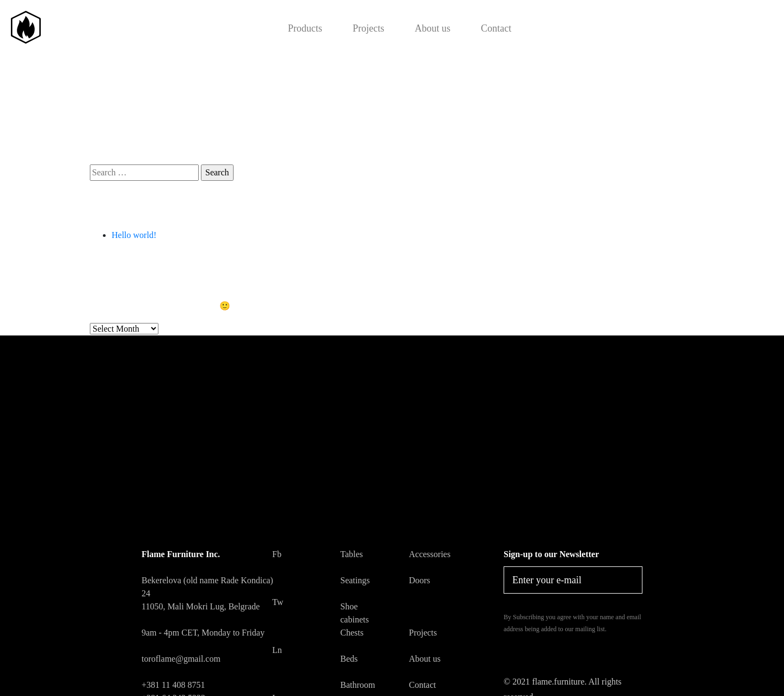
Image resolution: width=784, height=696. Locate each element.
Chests (352, 633)
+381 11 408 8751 (173, 685)
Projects (369, 28)
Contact (496, 28)
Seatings (355, 580)
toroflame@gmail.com (181, 659)
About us (433, 28)
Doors (419, 580)
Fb (276, 554)
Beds (349, 659)
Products (305, 28)
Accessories (430, 554)
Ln (276, 650)
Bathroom (358, 685)
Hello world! (134, 235)
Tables (352, 554)
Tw (276, 602)
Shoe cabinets (354, 613)
